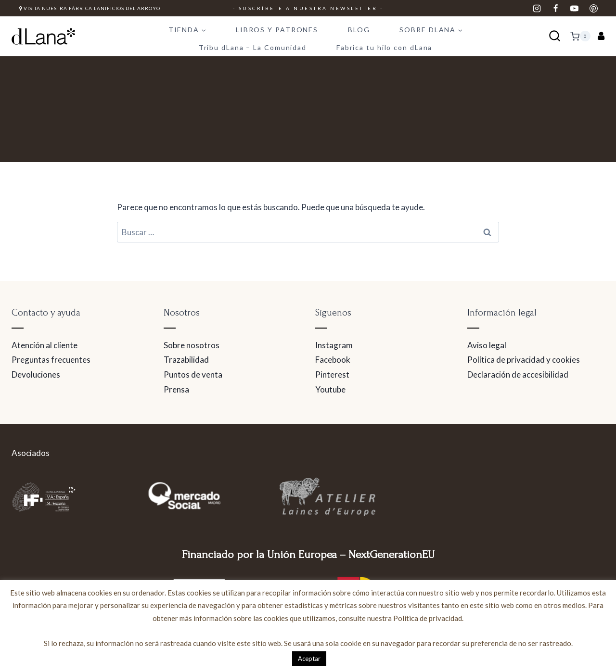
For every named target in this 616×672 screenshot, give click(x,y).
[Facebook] (556, 8)
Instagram (334, 345)
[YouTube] (575, 8)
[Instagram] (537, 8)
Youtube (330, 389)
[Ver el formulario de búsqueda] (555, 36)
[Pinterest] (593, 8)
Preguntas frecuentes (51, 360)
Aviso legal (487, 345)
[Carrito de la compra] (580, 36)
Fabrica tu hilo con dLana (385, 47)
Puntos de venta (193, 374)
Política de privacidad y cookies (524, 360)
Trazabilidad (186, 360)
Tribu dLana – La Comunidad (253, 47)
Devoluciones (36, 374)
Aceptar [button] (309, 659)
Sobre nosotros (192, 345)
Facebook (333, 360)
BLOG (359, 30)
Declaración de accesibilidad (518, 374)
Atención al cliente (45, 345)
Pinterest (332, 374)
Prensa (176, 389)
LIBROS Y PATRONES (277, 30)
